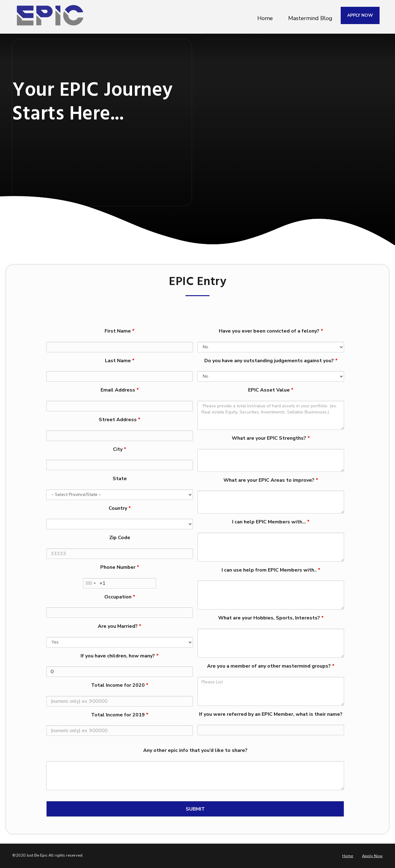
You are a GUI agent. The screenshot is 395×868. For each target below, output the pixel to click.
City (120, 449)
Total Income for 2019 (120, 715)
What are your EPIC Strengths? (271, 438)
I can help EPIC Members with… (271, 522)
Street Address (120, 420)
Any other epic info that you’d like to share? (195, 750)
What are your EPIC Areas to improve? (271, 480)
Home (265, 15)
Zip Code (120, 538)
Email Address (120, 390)
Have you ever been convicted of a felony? (271, 331)
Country (120, 508)
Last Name (120, 361)
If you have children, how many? (120, 656)
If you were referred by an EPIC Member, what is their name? (271, 714)
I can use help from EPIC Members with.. (271, 570)
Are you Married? (120, 626)
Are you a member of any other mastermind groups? (271, 666)
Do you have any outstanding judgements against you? (271, 361)
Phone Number (120, 567)
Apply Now (372, 856)
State (120, 479)
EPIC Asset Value (271, 390)
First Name (120, 331)
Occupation (120, 597)
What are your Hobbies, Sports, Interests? (271, 618)
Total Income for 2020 (120, 685)
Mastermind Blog (310, 15)
